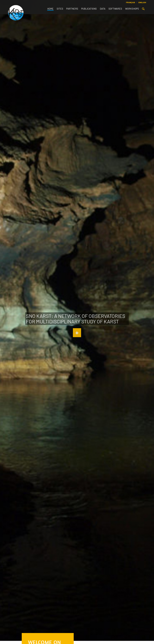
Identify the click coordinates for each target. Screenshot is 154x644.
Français (131, 2)
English (142, 2)
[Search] (143, 9)
